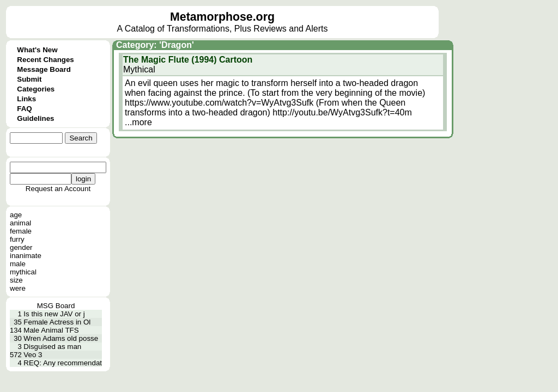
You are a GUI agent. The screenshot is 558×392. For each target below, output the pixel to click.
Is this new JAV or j (54, 314)
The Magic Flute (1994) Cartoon (188, 60)
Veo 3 (33, 355)
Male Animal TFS (51, 330)
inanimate (26, 256)
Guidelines (35, 118)
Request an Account (58, 189)
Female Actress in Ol (57, 322)
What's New (37, 50)
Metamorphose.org (222, 17)
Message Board (44, 69)
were (18, 288)
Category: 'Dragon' (155, 45)
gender (21, 247)
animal (20, 223)
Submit (29, 79)
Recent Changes (45, 60)
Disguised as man (52, 347)
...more (138, 122)
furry (17, 239)
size (16, 280)
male (18, 264)
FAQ (24, 109)
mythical (23, 272)
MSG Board (56, 306)
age (16, 215)
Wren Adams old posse (61, 338)
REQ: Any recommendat (63, 363)
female (21, 231)
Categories (36, 89)
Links (26, 99)
